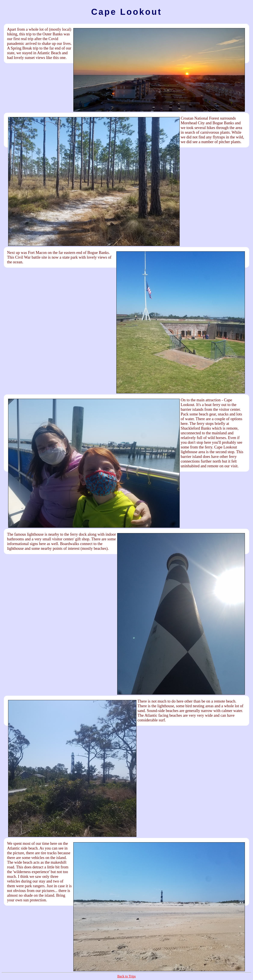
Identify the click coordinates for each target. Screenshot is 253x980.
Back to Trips (126, 976)
